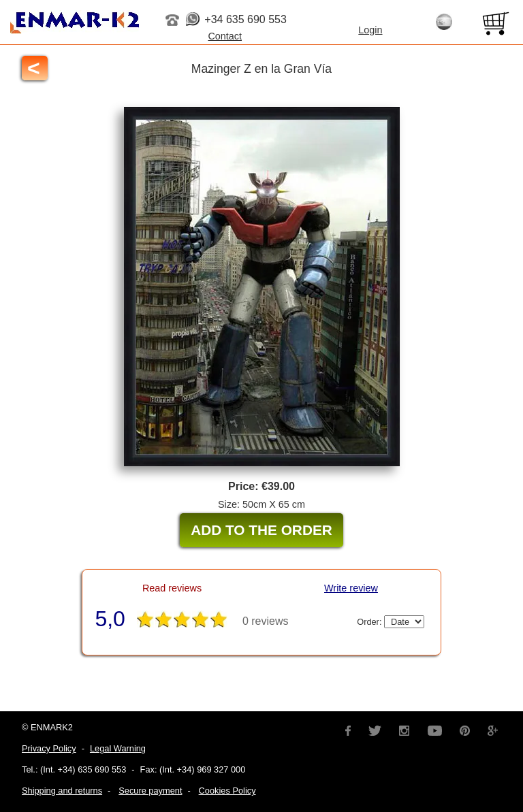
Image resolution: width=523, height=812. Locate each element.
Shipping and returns (62, 791)
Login (370, 30)
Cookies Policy (227, 791)
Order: (391, 622)
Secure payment (150, 791)
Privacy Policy (49, 748)
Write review (351, 588)
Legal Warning (118, 748)
